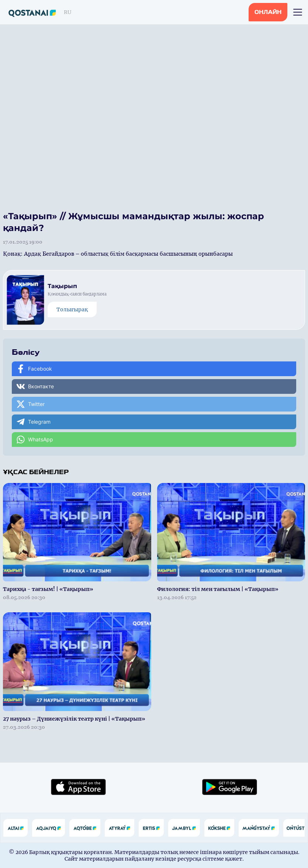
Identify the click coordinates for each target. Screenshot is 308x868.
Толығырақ (72, 309)
